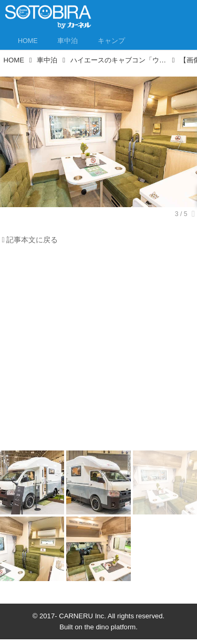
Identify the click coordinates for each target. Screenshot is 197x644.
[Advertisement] (98, 351)
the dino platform (110, 627)
